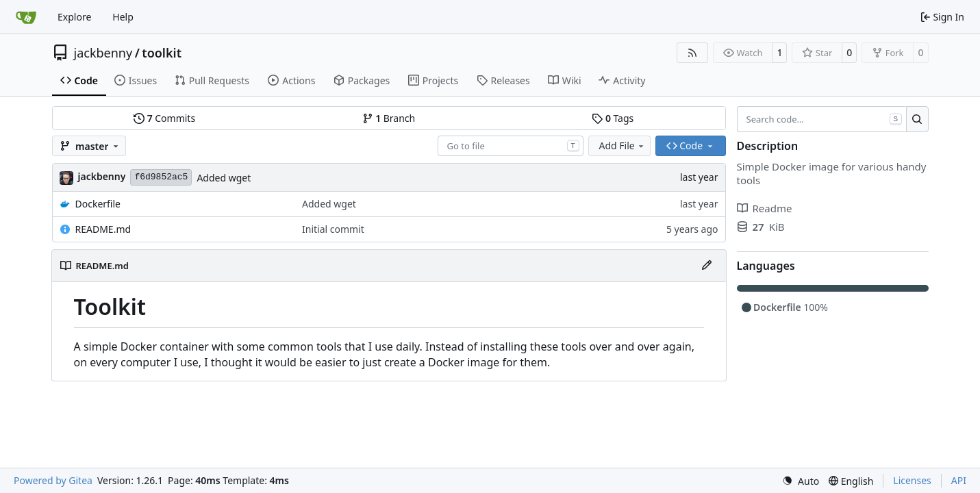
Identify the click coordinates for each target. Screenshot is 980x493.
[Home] (26, 17)
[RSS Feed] (692, 53)
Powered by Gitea (53, 480)
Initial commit (333, 229)
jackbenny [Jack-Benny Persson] (102, 176)
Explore (74, 17)
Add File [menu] (623, 146)
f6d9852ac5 (161, 177)
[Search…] (917, 119)
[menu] (801, 481)
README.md (103, 229)
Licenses (912, 480)
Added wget (224, 178)
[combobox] (511, 146)
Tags (613, 118)
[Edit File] (707, 266)
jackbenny (103, 53)
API (959, 480)
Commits (164, 118)
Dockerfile (98, 204)
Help (123, 17)
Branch (389, 118)
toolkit (162, 53)
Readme (765, 208)
